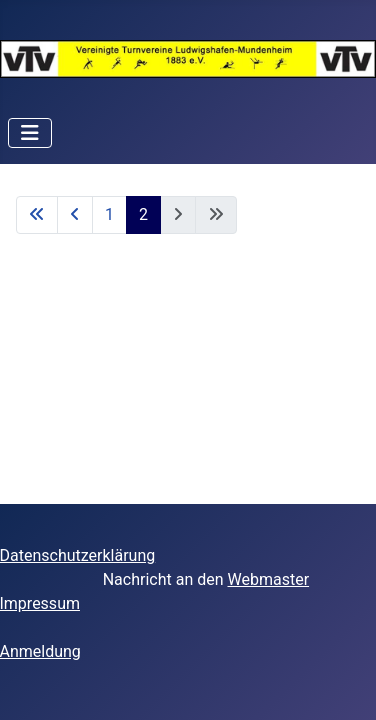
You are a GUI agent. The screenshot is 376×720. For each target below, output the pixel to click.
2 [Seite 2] (143, 214)
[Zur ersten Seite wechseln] (37, 215)
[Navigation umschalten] (30, 133)
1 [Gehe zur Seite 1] (109, 214)
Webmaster (269, 579)
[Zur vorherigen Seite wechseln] (75, 215)
